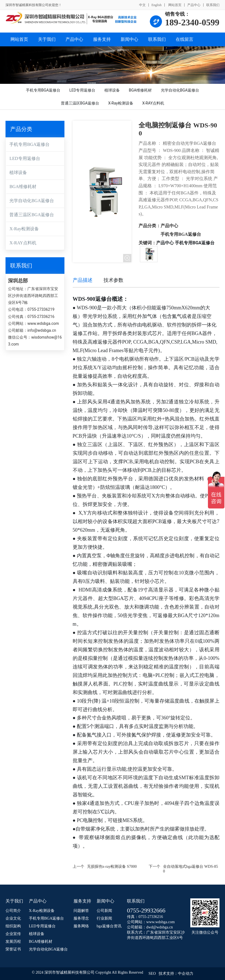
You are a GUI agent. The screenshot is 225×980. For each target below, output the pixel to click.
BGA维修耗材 (23, 187)
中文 (142, 5)
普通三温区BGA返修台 (32, 215)
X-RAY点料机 (23, 243)
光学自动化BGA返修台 (32, 201)
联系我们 (213, 5)
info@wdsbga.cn (42, 330)
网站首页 (174, 5)
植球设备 (18, 172)
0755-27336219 (41, 309)
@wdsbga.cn (163, 927)
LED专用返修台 (25, 158)
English (157, 5)
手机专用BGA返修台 (29, 144)
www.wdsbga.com (43, 323)
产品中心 (194, 5)
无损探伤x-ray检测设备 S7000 (112, 867)
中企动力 (186, 974)
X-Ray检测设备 (24, 229)
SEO (152, 974)
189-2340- (183, 22)
